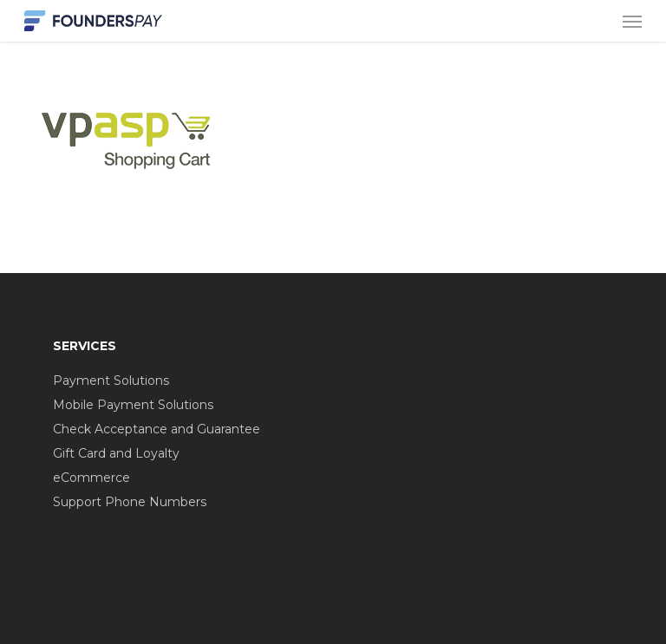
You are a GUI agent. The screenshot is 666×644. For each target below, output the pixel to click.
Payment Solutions (111, 381)
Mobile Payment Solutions (133, 405)
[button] (632, 21)
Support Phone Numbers (130, 502)
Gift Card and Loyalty (116, 453)
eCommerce (91, 478)
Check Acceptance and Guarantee (157, 429)
